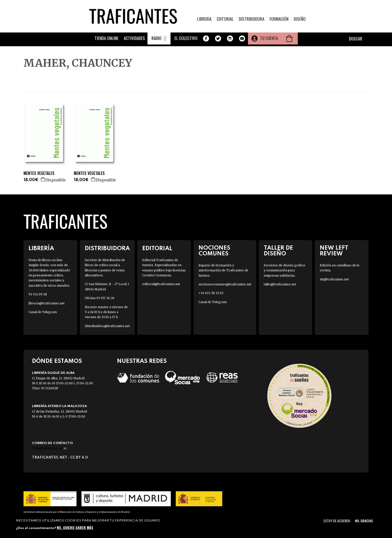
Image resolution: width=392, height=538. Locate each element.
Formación (279, 19)
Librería (41, 249)
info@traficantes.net (49, 448)
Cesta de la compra (289, 38)
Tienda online (106, 38)
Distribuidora (251, 19)
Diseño (300, 19)
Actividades (134, 38)
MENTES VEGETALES (39, 173)
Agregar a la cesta (43, 179)
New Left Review (334, 251)
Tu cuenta (269, 38)
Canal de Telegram (43, 312)
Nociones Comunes (214, 251)
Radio (156, 38)
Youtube (242, 38)
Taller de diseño (278, 251)
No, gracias (364, 521)
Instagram (230, 38)
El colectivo (186, 38)
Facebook (206, 38)
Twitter (218, 38)
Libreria (204, 19)
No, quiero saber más (75, 527)
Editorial (225, 19)
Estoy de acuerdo (337, 521)
